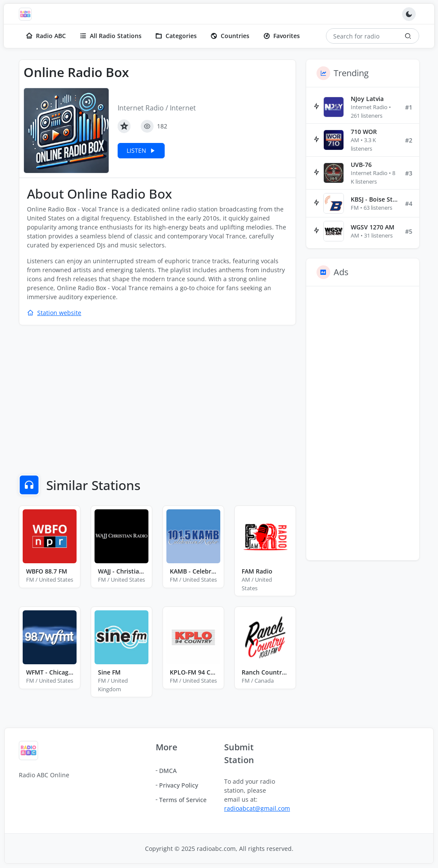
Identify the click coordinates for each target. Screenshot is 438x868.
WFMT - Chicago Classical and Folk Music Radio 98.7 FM (50, 672)
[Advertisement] (157, 394)
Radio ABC (46, 36)
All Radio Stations (111, 36)
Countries (230, 36)
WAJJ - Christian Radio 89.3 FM (121, 571)
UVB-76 (361, 165)
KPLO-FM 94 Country (193, 672)
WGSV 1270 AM (373, 227)
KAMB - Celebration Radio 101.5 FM (193, 571)
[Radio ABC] (27, 14)
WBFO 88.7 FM (47, 571)
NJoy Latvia (367, 99)
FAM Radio (257, 571)
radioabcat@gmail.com (257, 808)
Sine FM (109, 672)
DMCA (168, 771)
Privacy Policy (179, 785)
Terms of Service (183, 800)
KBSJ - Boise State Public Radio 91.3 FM (374, 199)
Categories (176, 36)
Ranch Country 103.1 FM (265, 672)
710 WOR (364, 132)
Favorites (281, 36)
